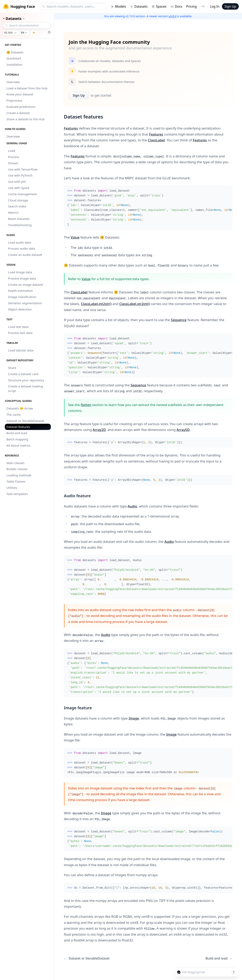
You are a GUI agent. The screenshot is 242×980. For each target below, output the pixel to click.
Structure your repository (26, 380)
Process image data (22, 278)
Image (134, 718)
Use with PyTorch (20, 175)
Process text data (20, 333)
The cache (14, 414)
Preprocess (14, 100)
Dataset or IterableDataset (25, 421)
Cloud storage (18, 200)
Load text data (18, 327)
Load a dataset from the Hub (27, 88)
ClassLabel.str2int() (135, 304)
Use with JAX (17, 182)
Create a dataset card (23, 374)
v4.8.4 (172, 16)
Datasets (139, 6)
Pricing (191, 6)
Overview (13, 82)
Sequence (179, 320)
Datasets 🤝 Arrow (20, 408)
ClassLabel (156, 140)
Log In (215, 6)
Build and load (17, 433)
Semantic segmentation (25, 303)
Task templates (17, 494)
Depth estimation (20, 291)
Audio (132, 506)
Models (118, 6)
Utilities (12, 488)
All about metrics (18, 445)
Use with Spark (19, 188)
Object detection (20, 309)
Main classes (15, 463)
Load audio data (20, 242)
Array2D (99, 430)
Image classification (22, 297)
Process (14, 157)
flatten (86, 405)
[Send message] (234, 972)
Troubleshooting (20, 225)
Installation (14, 64)
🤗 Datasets (15, 52)
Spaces (159, 6)
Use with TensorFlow (23, 169)
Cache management (22, 194)
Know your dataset (20, 94)
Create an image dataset (26, 285)
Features (71, 128)
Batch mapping (17, 439)
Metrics (13, 212)
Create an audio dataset (25, 255)
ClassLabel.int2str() (96, 304)
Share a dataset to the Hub (26, 119)
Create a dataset (18, 113)
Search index (17, 206)
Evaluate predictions (21, 107)
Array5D (183, 430)
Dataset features (18, 427)
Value (75, 237)
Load (12, 151)
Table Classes (16, 481)
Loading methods (19, 475)
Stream (13, 163)
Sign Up (230, 6)
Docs (176, 6)
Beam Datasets (19, 219)
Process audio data (22, 248)
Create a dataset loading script (26, 388)
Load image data (20, 272)
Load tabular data (21, 350)
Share (12, 368)
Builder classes (17, 469)
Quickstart (14, 58)
